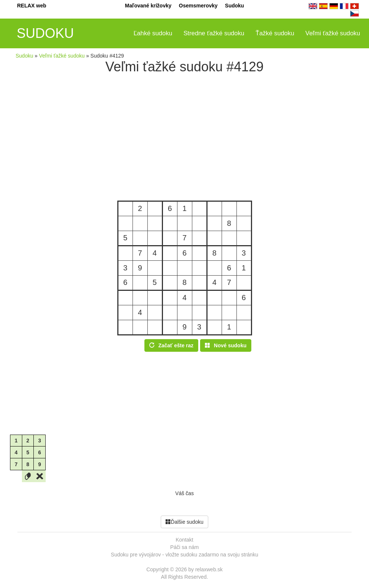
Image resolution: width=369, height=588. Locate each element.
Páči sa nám (184, 547)
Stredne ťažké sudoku (214, 33)
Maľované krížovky (148, 6)
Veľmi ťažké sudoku (333, 33)
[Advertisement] (184, 137)
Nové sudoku (226, 345)
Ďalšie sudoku (184, 522)
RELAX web (32, 6)
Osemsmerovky (198, 6)
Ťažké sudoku (275, 33)
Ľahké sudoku (153, 33)
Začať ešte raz (171, 345)
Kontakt (184, 540)
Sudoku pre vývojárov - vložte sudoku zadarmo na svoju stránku (185, 555)
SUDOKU (45, 33)
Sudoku (234, 6)
